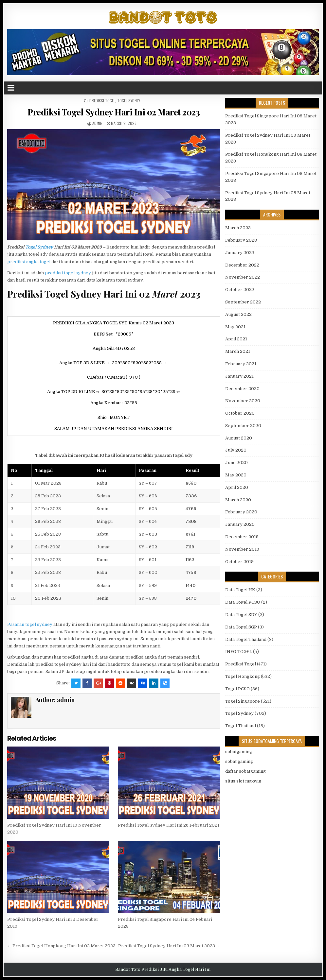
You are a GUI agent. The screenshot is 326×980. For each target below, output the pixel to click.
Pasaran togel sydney (30, 624)
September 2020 (243, 426)
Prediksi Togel (102, 101)
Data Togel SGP (241, 627)
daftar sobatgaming (245, 771)
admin (97, 123)
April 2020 (237, 487)
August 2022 (238, 314)
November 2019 (242, 549)
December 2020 (242, 389)
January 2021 (239, 376)
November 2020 (243, 401)
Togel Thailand (241, 726)
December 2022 (242, 265)
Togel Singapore (243, 701)
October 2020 (240, 413)
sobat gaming (239, 761)
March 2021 (238, 351)
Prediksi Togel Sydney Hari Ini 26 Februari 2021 (169, 825)
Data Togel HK (240, 590)
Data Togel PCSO (243, 602)
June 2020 (236, 463)
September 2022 (243, 302)
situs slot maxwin (243, 781)
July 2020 (236, 450)
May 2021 (235, 327)
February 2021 (241, 364)
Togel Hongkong (243, 676)
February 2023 (241, 240)
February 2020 (241, 512)
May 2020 (236, 475)
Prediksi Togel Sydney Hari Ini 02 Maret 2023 (114, 112)
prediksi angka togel (29, 262)
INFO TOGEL (239, 652)
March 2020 (238, 500)
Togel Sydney (129, 101)
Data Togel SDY (241, 615)
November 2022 (243, 277)
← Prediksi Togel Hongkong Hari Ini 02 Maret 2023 (61, 946)
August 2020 (239, 438)
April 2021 (236, 339)
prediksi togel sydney (68, 273)
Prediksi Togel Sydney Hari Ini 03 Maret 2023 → (169, 946)
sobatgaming (239, 752)
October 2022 (240, 290)
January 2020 (240, 524)
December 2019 (242, 537)
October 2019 (239, 562)
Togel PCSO (237, 689)
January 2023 (240, 253)
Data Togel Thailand (246, 639)
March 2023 (238, 228)
